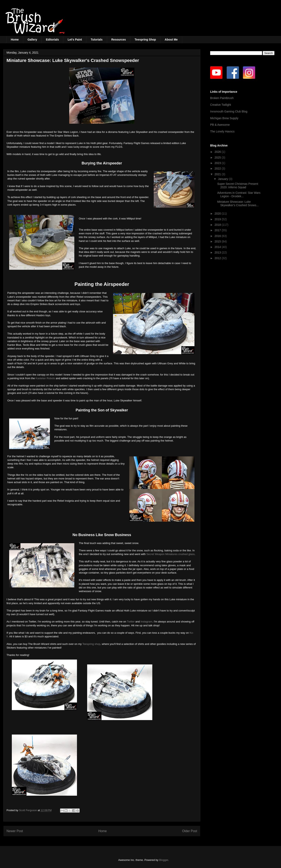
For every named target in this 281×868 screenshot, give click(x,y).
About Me (171, 40)
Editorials (52, 40)
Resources (119, 40)
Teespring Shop (145, 40)
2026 (218, 152)
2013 (218, 252)
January (223, 179)
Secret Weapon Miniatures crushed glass (171, 554)
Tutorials (97, 40)
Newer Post (15, 831)
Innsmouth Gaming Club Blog (229, 111)
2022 (218, 169)
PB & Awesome (220, 125)
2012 (218, 258)
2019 (218, 219)
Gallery (32, 40)
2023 (218, 163)
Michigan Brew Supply (224, 118)
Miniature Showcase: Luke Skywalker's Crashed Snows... (238, 203)
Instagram (146, 622)
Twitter (131, 622)
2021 (218, 174)
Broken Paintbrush (222, 98)
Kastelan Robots (45, 378)
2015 (218, 241)
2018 (218, 225)
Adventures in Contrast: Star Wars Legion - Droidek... (239, 194)
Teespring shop (91, 644)
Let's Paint (75, 40)
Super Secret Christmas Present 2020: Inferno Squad (238, 186)
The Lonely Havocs (222, 131)
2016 (218, 236)
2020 (218, 214)
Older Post (190, 831)
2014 (218, 247)
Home (15, 40)
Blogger (164, 860)
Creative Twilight (221, 105)
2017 (218, 230)
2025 (218, 158)
